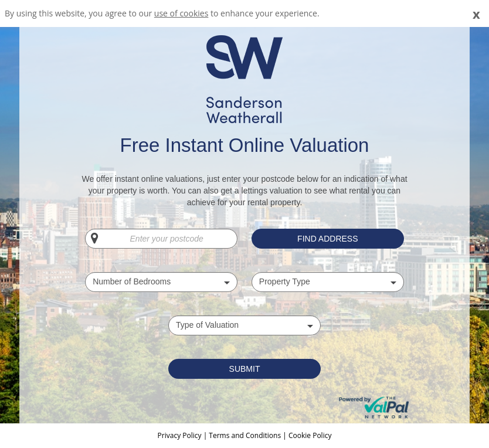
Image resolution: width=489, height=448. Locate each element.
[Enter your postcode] (161, 239)
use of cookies (181, 13)
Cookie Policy (310, 435)
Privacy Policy (181, 435)
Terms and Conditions (245, 435)
